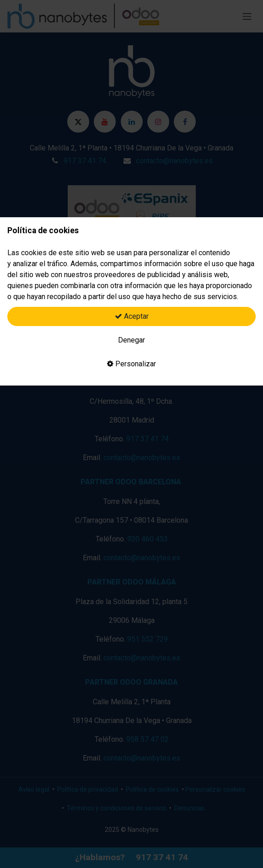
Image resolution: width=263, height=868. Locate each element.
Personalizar (131, 364)
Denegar (131, 340)
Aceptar (132, 316)
